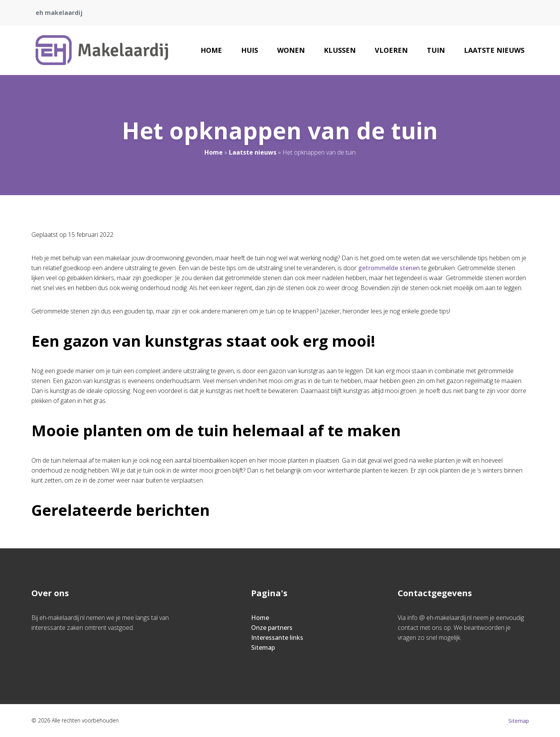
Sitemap (263, 647)
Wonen (291, 50)
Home (211, 50)
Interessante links (277, 638)
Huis (250, 50)
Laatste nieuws (494, 50)
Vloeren (391, 50)
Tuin (436, 50)
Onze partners (272, 628)
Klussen (340, 50)
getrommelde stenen (389, 268)
